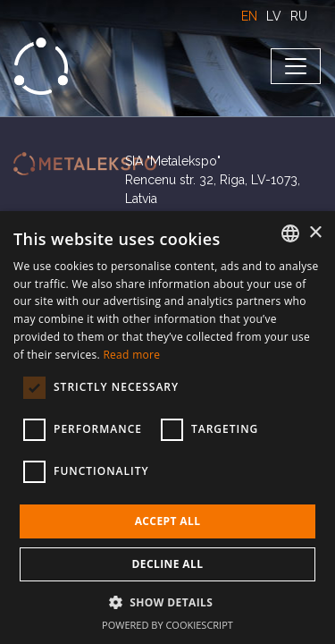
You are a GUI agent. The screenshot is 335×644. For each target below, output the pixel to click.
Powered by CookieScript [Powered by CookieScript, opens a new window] (167, 625)
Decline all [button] (168, 564)
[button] (168, 602)
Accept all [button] (168, 521)
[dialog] (167, 428)
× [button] (315, 233)
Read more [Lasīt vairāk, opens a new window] (131, 355)
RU (299, 16)
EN (249, 16)
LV (274, 16)
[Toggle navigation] (296, 66)
